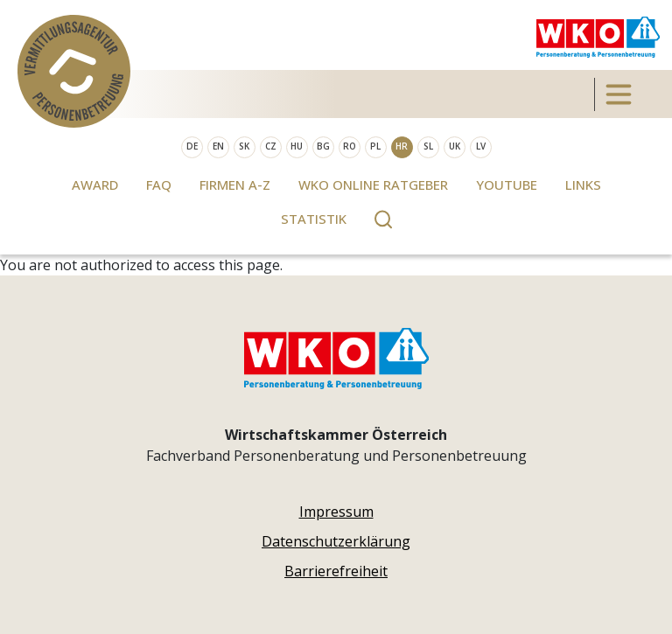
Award (95, 185)
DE (192, 146)
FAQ (159, 185)
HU (297, 146)
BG (323, 146)
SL (428, 146)
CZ (271, 146)
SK (244, 146)
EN (218, 146)
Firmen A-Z (235, 185)
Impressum (336, 512)
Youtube (507, 185)
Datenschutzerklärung (336, 541)
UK (455, 146)
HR (402, 146)
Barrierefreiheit (336, 571)
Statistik (314, 219)
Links (583, 185)
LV (481, 146)
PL (375, 146)
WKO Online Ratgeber (373, 185)
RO (350, 146)
